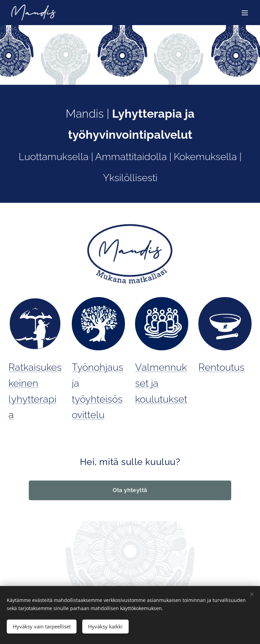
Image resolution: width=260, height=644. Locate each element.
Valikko (245, 13)
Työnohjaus (97, 367)
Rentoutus (221, 367)
